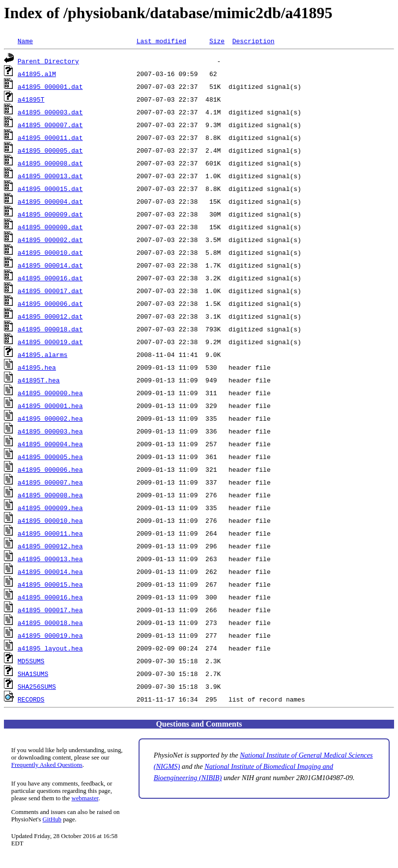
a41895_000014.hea (50, 571)
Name (25, 41)
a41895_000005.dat (50, 150)
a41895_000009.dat (50, 214)
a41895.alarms (43, 354)
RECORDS (31, 699)
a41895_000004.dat (50, 201)
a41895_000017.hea (50, 610)
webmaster (85, 798)
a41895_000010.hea (50, 520)
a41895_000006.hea (50, 469)
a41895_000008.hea (50, 495)
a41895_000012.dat (50, 316)
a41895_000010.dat (50, 252)
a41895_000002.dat (50, 240)
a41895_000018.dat (50, 329)
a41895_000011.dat (50, 137)
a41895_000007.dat (50, 125)
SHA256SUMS (37, 686)
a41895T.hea (39, 380)
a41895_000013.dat (50, 176)
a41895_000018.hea (50, 623)
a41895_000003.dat (50, 112)
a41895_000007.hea (50, 482)
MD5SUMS (31, 661)
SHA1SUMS (33, 674)
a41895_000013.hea (50, 559)
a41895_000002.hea (50, 418)
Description (254, 41)
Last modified (161, 41)
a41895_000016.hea (50, 597)
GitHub (52, 819)
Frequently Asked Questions (47, 765)
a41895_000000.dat (50, 227)
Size (217, 41)
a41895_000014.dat (50, 265)
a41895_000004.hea (50, 444)
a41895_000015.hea (50, 584)
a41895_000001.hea (50, 406)
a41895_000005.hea (50, 457)
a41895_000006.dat (50, 303)
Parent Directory (48, 61)
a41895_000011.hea (50, 533)
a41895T (31, 99)
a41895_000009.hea (50, 508)
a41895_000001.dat (50, 86)
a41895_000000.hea (50, 393)
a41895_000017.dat (50, 291)
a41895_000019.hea (50, 635)
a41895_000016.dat (50, 278)
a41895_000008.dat (50, 163)
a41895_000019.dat (50, 342)
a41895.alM (37, 74)
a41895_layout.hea (50, 648)
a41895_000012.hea (50, 546)
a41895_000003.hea (50, 431)
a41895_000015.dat (50, 189)
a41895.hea (37, 367)
